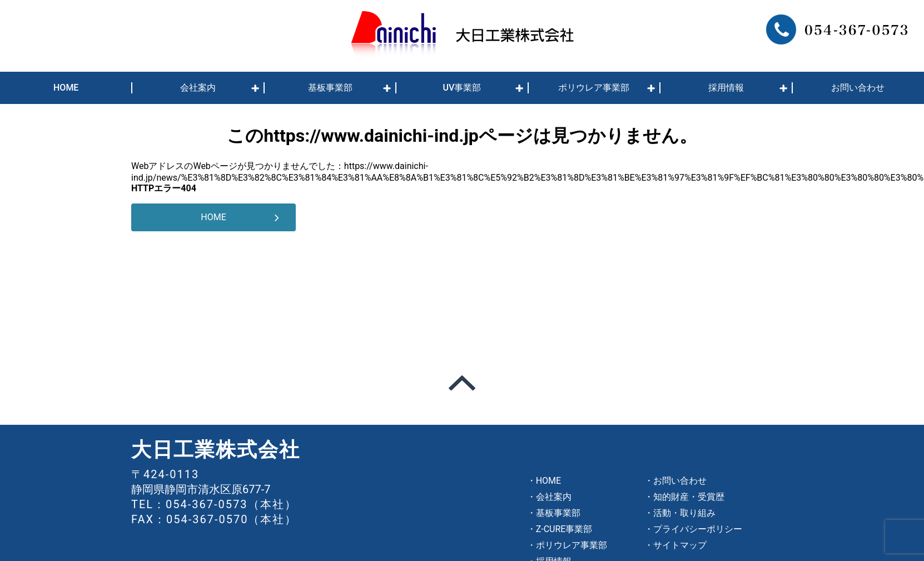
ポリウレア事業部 (594, 88)
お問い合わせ (858, 88)
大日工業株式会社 (216, 450)
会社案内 (198, 88)
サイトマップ (680, 545)
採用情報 (726, 88)
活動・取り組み (684, 513)
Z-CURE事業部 (564, 529)
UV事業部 (462, 88)
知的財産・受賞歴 (689, 497)
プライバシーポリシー (698, 529)
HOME (66, 88)
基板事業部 (330, 88)
